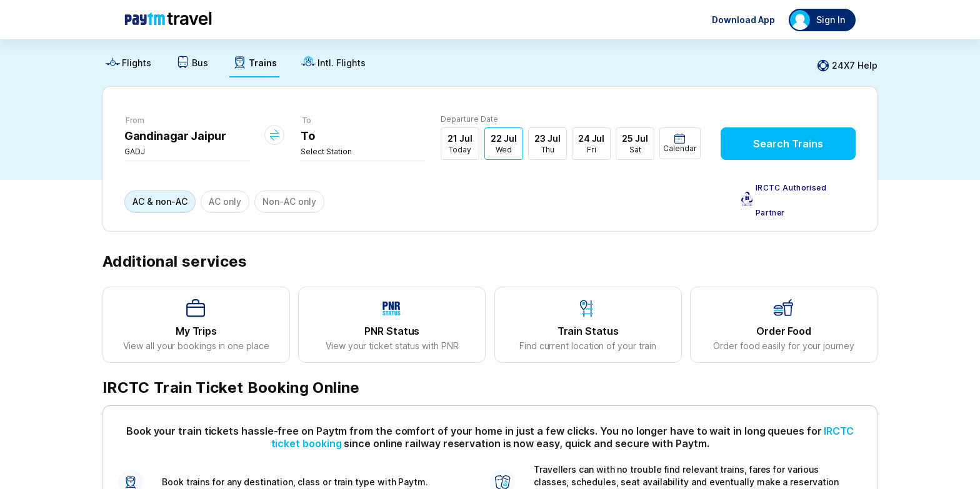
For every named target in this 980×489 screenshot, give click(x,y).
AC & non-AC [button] (160, 201)
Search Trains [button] (788, 144)
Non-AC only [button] (289, 201)
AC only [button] (225, 201)
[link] (128, 66)
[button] (680, 143)
